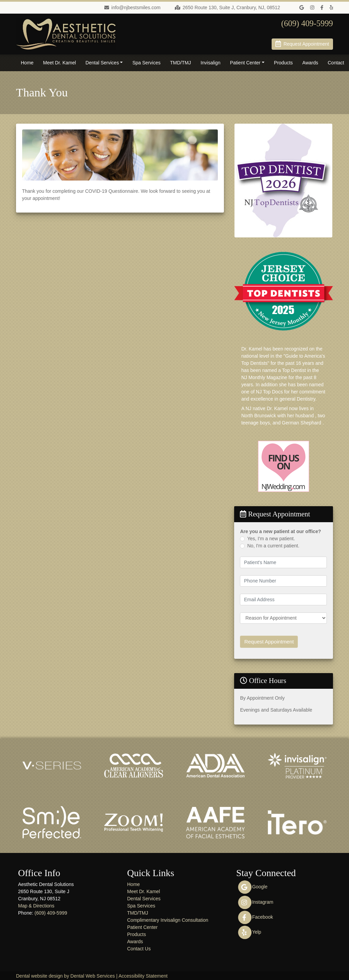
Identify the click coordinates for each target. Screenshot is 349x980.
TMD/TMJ (180, 63)
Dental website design (39, 975)
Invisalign (210, 63)
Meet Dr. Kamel (59, 63)
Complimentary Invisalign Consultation (168, 919)
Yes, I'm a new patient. (271, 539)
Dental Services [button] (102, 63)
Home (27, 63)
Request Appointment (267, 641)
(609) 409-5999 (51, 912)
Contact (336, 63)
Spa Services (146, 63)
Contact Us (139, 948)
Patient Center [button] (245, 63)
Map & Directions (36, 905)
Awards (310, 63)
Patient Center (142, 926)
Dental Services (144, 898)
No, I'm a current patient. (273, 546)
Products (283, 63)
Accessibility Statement (143, 975)
